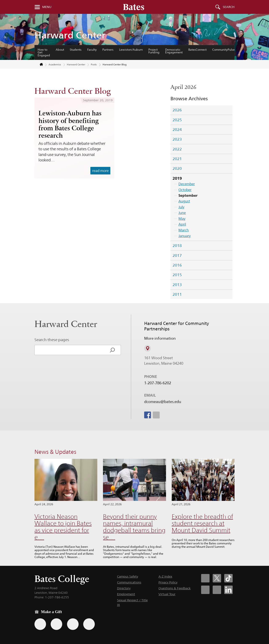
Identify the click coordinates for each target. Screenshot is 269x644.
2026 (177, 110)
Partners (108, 50)
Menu (47, 7)
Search (229, 7)
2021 (177, 159)
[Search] (112, 350)
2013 (177, 285)
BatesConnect (197, 50)
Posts (94, 64)
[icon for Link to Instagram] (156, 415)
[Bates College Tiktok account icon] (228, 578)
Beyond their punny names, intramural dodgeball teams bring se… (134, 527)
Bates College (62, 579)
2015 (177, 275)
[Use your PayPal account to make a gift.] (73, 624)
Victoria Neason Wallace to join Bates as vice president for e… (63, 527)
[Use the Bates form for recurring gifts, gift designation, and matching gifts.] (40, 624)
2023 (177, 139)
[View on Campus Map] (148, 348)
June (182, 213)
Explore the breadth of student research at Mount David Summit (202, 523)
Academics (55, 64)
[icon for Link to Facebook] (148, 415)
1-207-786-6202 (158, 383)
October (185, 190)
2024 (177, 129)
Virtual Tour (167, 594)
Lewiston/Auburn (131, 50)
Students (76, 50)
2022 (177, 149)
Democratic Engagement (174, 51)
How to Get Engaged (44, 52)
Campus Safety (128, 576)
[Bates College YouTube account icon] (217, 590)
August (184, 201)
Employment (126, 594)
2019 (177, 178)
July (181, 207)
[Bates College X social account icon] (217, 578)
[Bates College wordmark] (134, 7)
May (182, 219)
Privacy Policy (168, 582)
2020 (177, 168)
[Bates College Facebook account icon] (205, 578)
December (187, 184)
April (182, 224)
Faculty (92, 50)
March (184, 230)
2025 (177, 120)
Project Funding (154, 51)
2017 (177, 255)
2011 (177, 294)
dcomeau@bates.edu (163, 402)
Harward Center (70, 35)
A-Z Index (165, 576)
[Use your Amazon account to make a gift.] (56, 624)
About (60, 50)
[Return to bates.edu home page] (39, 65)
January (185, 236)
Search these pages (52, 340)
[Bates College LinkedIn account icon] (228, 590)
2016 (177, 265)
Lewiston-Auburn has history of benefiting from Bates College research (70, 124)
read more (100, 171)
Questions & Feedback (175, 588)
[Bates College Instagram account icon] (205, 590)
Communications (129, 582)
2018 (177, 245)
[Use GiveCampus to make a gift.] (89, 624)
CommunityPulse (224, 50)
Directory (124, 588)
